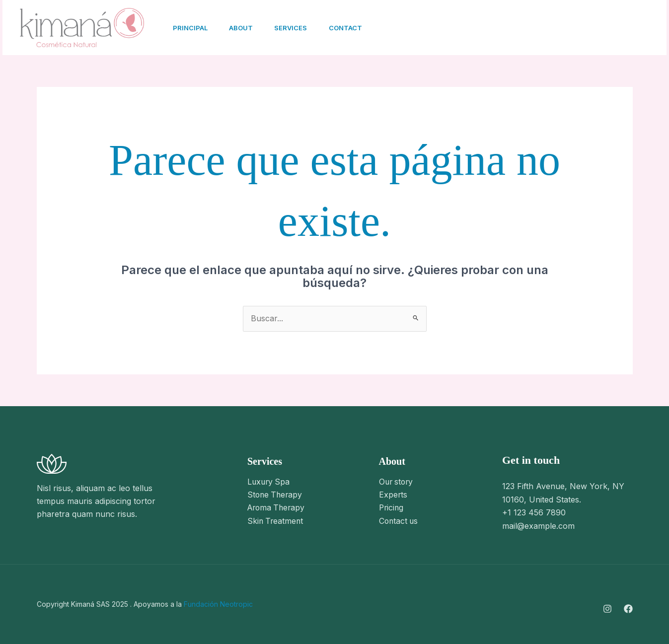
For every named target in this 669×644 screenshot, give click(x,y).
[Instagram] (529, 28)
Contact (353, 28)
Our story (397, 482)
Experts (393, 495)
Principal (191, 28)
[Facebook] (551, 28)
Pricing (392, 508)
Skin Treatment (276, 521)
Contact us (399, 521)
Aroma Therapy (278, 508)
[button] (612, 28)
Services (297, 28)
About (244, 28)
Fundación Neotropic (218, 604)
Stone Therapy (276, 495)
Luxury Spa (269, 482)
